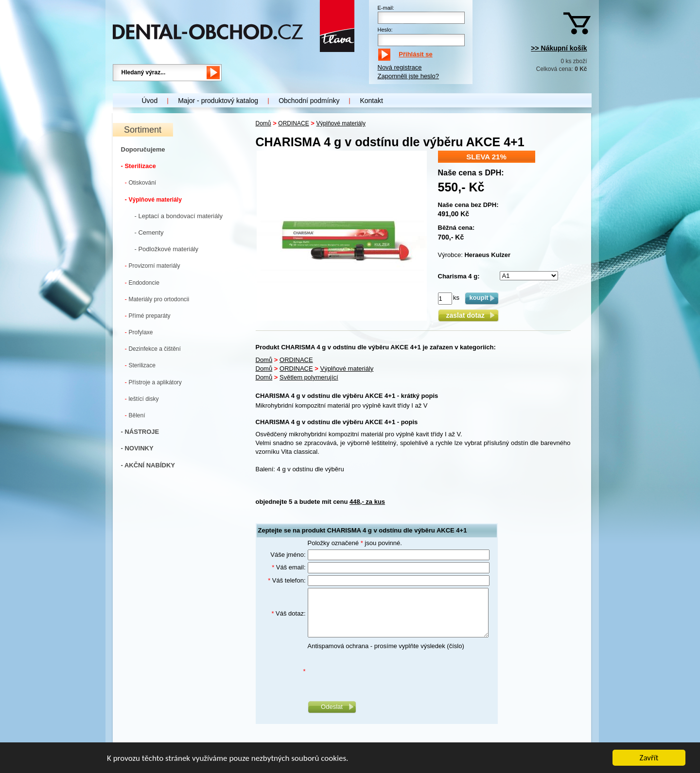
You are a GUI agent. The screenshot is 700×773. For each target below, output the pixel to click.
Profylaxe (139, 332)
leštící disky (142, 399)
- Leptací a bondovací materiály (179, 216)
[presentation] (382, 671)
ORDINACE (293, 123)
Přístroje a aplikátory (153, 382)
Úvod (150, 101)
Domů (263, 123)
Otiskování (141, 182)
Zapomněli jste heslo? (408, 76)
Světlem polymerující (309, 377)
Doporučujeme (143, 149)
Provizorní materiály (153, 266)
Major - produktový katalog (218, 101)
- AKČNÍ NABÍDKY (148, 465)
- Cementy (149, 232)
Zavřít (649, 759)
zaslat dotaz (468, 315)
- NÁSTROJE (140, 432)
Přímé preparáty (148, 316)
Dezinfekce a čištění (153, 349)
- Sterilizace (139, 166)
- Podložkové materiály (167, 249)
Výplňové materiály (153, 199)
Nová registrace (400, 67)
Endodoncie (142, 283)
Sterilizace (140, 365)
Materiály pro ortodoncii (157, 299)
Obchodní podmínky (309, 101)
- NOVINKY (137, 448)
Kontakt (371, 101)
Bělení (135, 415)
